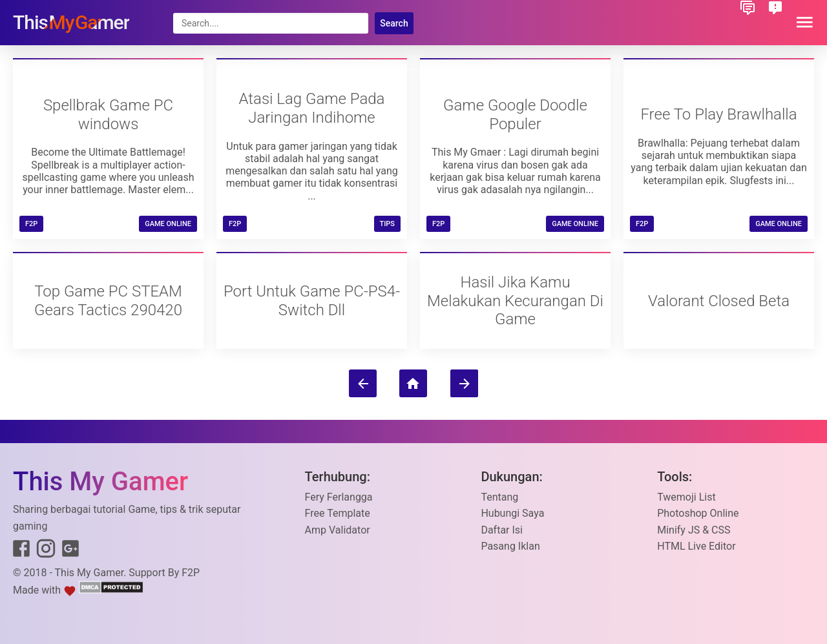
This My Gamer (89, 573)
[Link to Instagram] (46, 551)
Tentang (499, 497)
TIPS (388, 224)
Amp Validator (338, 530)
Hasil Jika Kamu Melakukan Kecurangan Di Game (515, 301)
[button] (805, 23)
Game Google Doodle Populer (515, 115)
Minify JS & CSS (694, 530)
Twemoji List (686, 497)
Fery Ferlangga (339, 497)
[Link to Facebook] (21, 551)
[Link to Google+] (70, 551)
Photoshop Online (698, 513)
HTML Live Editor (696, 546)
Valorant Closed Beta (719, 301)
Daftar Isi (502, 530)
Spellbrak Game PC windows (108, 115)
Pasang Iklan (510, 546)
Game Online (168, 224)
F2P (191, 573)
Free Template (338, 513)
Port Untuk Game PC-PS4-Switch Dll (312, 301)
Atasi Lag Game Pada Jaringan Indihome (312, 108)
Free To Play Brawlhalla (718, 114)
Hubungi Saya (512, 513)
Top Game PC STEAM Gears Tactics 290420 (108, 301)
